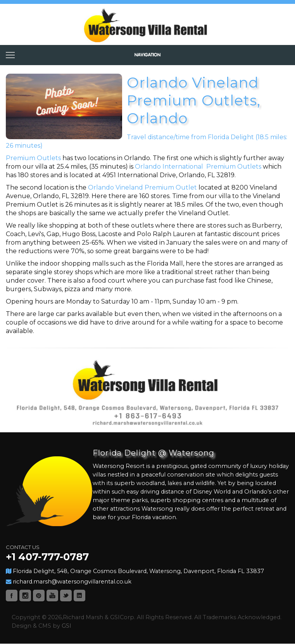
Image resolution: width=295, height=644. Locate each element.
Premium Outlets (34, 158)
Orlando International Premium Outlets (198, 167)
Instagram (25, 596)
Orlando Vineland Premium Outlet (142, 187)
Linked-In (79, 596)
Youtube (52, 596)
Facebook (12, 596)
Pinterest (39, 596)
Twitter (66, 596)
